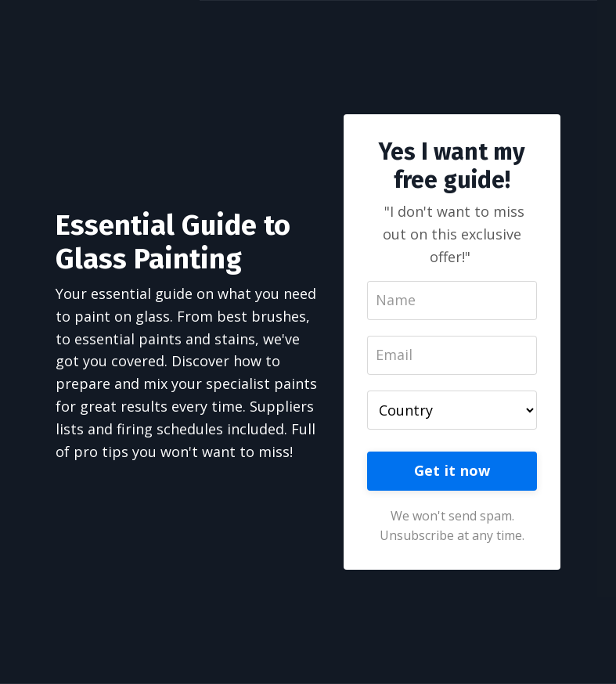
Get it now (452, 470)
